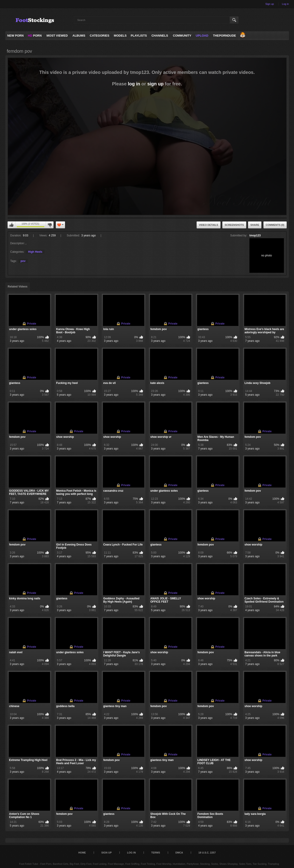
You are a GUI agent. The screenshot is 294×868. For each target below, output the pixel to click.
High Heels (35, 252)
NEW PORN (15, 36)
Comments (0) (275, 225)
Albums (79, 36)
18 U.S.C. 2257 (207, 853)
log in (134, 84)
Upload (202, 36)
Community (182, 36)
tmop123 (255, 235)
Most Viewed (57, 36)
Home (82, 853)
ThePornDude (224, 36)
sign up (155, 84)
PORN (35, 36)
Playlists (139, 36)
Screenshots (234, 225)
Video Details (209, 225)
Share (255, 225)
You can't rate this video (11, 225)
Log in (286, 4)
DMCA (179, 853)
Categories (100, 36)
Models (120, 36)
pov (23, 261)
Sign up (270, 4)
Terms (156, 853)
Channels (160, 36)
